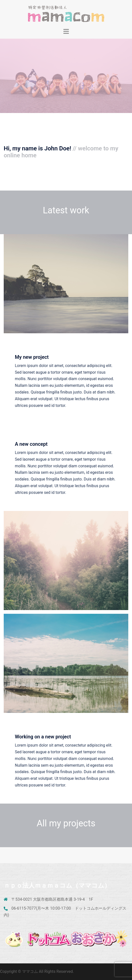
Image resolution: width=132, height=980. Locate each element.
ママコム (30, 971)
